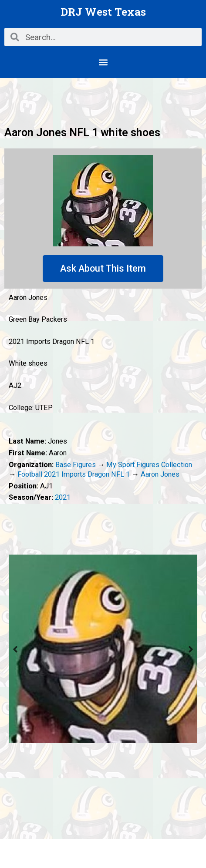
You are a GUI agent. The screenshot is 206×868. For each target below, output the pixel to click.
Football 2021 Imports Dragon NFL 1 (74, 474)
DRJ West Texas (103, 12)
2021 (63, 497)
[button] (103, 62)
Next (191, 649)
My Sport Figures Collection (149, 465)
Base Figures (76, 465)
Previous (15, 649)
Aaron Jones (160, 474)
